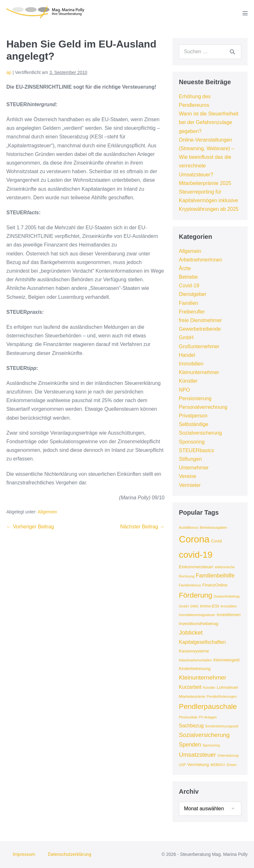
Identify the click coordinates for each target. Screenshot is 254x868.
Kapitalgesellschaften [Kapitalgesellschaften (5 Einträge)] (202, 642)
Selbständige (194, 424)
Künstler (188, 381)
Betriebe (188, 277)
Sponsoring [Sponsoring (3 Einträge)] (211, 745)
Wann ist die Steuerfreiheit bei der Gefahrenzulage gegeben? (209, 122)
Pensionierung (195, 398)
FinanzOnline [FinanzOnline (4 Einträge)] (215, 585)
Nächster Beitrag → (142, 527)
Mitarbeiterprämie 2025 (205, 183)
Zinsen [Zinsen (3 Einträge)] (231, 765)
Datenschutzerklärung (69, 854)
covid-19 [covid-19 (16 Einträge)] (196, 555)
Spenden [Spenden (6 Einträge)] (190, 745)
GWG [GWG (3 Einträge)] (194, 606)
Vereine (187, 476)
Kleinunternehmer (199, 372)
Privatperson (193, 416)
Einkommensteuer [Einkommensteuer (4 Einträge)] (196, 567)
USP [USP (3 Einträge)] (182, 765)
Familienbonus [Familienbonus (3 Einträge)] (190, 585)
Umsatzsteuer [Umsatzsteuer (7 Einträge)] (198, 755)
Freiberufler (192, 312)
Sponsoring (192, 442)
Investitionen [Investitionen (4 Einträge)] (229, 615)
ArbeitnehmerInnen (201, 260)
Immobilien (191, 364)
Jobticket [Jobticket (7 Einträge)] (191, 633)
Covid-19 (189, 286)
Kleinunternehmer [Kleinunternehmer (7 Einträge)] (203, 677)
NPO (184, 390)
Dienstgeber (193, 294)
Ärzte (185, 268)
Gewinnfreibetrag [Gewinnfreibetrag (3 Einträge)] (226, 596)
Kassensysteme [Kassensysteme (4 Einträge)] (194, 651)
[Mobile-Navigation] (245, 13)
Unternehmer (194, 468)
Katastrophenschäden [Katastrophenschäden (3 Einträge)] (195, 660)
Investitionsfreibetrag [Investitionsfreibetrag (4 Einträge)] (199, 624)
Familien (188, 303)
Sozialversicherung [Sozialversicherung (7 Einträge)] (204, 735)
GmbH (186, 338)
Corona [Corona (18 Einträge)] (194, 539)
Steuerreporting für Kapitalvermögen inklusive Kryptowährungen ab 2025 (209, 200)
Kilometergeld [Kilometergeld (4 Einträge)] (226, 660)
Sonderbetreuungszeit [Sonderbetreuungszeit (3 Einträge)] (222, 726)
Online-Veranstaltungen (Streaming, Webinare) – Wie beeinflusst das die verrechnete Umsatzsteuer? (207, 157)
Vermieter (190, 485)
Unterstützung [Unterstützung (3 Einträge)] (228, 755)
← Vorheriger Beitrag (30, 527)
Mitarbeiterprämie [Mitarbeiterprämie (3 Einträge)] (192, 696)
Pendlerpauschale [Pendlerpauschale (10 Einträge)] (208, 706)
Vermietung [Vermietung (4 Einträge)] (198, 765)
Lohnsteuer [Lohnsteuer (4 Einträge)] (227, 687)
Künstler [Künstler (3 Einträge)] (209, 688)
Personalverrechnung (203, 407)
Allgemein (47, 512)
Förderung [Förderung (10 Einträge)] (196, 595)
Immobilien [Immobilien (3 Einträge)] (229, 606)
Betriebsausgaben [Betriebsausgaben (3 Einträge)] (213, 527)
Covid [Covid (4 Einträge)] (216, 541)
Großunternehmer (199, 346)
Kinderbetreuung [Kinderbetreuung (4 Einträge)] (195, 669)
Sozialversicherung (200, 433)
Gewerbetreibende (200, 329)
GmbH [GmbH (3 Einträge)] (184, 606)
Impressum (24, 854)
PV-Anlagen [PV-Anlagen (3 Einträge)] (208, 717)
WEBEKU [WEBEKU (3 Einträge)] (218, 765)
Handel (187, 355)
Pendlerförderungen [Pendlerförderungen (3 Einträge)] (222, 696)
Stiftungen (190, 459)
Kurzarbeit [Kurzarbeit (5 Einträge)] (190, 687)
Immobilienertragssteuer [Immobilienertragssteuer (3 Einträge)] (197, 615)
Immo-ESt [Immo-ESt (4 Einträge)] (209, 606)
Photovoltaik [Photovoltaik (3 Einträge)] (188, 717)
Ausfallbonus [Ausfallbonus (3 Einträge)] (189, 527)
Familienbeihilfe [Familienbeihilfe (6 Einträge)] (215, 576)
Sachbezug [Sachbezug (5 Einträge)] (191, 726)
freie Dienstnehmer (200, 320)
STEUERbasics (196, 450)
